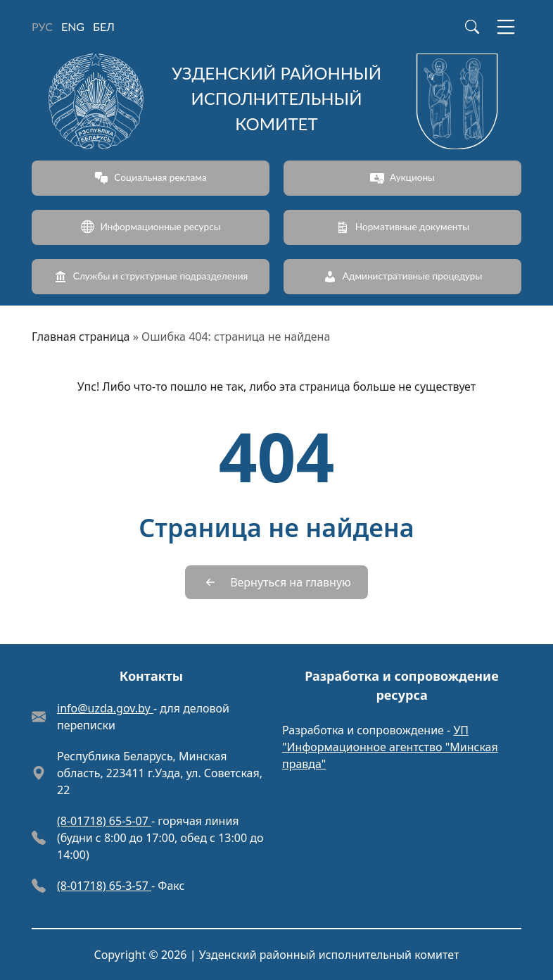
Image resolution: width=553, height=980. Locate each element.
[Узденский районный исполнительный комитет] (276, 101)
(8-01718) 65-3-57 (104, 886)
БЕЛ (104, 26)
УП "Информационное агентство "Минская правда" (390, 747)
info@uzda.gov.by (105, 708)
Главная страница (81, 337)
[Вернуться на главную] (276, 582)
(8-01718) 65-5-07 (104, 821)
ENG (73, 26)
